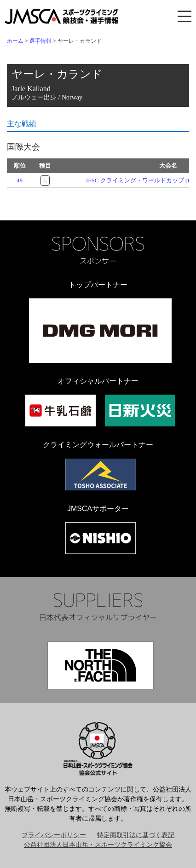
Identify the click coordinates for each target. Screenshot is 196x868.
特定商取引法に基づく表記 (136, 835)
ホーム (15, 41)
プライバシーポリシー (54, 835)
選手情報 (40, 41)
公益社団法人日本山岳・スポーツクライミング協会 (98, 845)
